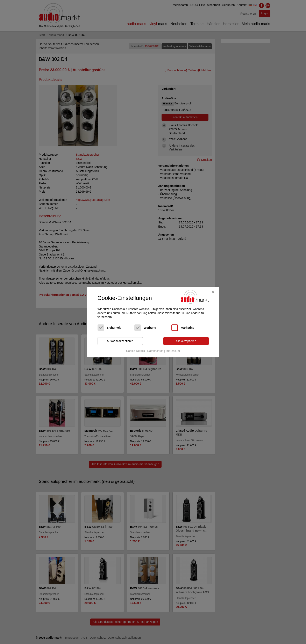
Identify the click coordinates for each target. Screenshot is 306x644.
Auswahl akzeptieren (120, 341)
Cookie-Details (136, 351)
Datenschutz (155, 351)
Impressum (173, 351)
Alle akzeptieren (186, 341)
